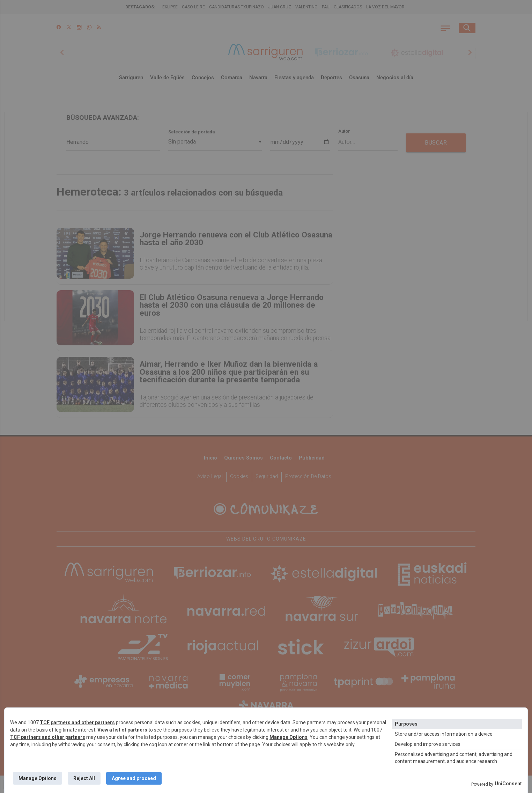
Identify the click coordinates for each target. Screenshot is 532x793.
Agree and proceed (134, 778)
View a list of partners (122, 730)
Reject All (84, 778)
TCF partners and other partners (77, 722)
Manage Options (289, 737)
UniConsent (508, 784)
